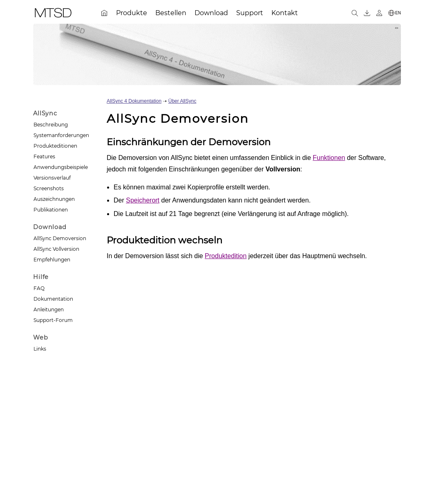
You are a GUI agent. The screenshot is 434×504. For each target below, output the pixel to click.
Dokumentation (53, 299)
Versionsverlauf (52, 178)
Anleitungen (49, 309)
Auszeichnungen (54, 199)
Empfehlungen (52, 260)
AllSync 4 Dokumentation (134, 101)
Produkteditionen (55, 146)
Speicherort (143, 200)
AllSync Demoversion (60, 238)
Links (40, 349)
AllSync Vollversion (56, 249)
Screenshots (49, 188)
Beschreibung (51, 125)
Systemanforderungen (61, 135)
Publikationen (51, 210)
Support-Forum (53, 320)
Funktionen (329, 158)
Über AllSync (182, 101)
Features (44, 156)
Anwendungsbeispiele (61, 167)
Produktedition (226, 256)
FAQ (39, 288)
